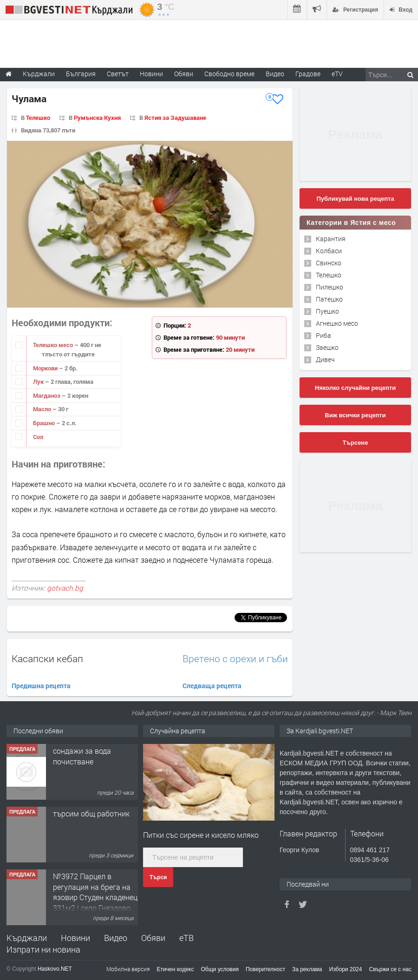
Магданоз (47, 395)
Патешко (329, 299)
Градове (308, 74)
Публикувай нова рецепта (355, 199)
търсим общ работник (91, 813)
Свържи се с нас (390, 969)
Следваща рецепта (212, 686)
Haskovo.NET (55, 969)
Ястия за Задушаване (175, 118)
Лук (39, 381)
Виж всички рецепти (355, 415)
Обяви (153, 938)
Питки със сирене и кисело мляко (201, 835)
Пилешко (330, 287)
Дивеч (325, 359)
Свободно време (229, 74)
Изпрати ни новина (43, 949)
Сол (38, 437)
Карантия (331, 239)
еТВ (186, 938)
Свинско (329, 263)
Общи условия (220, 969)
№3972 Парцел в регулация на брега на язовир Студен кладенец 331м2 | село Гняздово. (95, 892)
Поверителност (265, 969)
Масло (43, 409)
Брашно (45, 423)
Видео (116, 938)
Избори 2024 (346, 969)
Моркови (46, 368)
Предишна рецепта (41, 686)
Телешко (38, 118)
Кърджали (27, 938)
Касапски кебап (47, 658)
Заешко (327, 347)
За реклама (307, 969)
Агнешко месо (337, 323)
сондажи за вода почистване (82, 756)
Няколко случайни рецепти (355, 388)
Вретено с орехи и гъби (235, 659)
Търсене (356, 443)
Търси (158, 877)
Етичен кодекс (176, 969)
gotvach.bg (65, 588)
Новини (151, 74)
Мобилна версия (128, 969)
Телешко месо (54, 345)
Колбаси (329, 251)
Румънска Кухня (97, 118)
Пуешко (327, 311)
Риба (323, 335)
